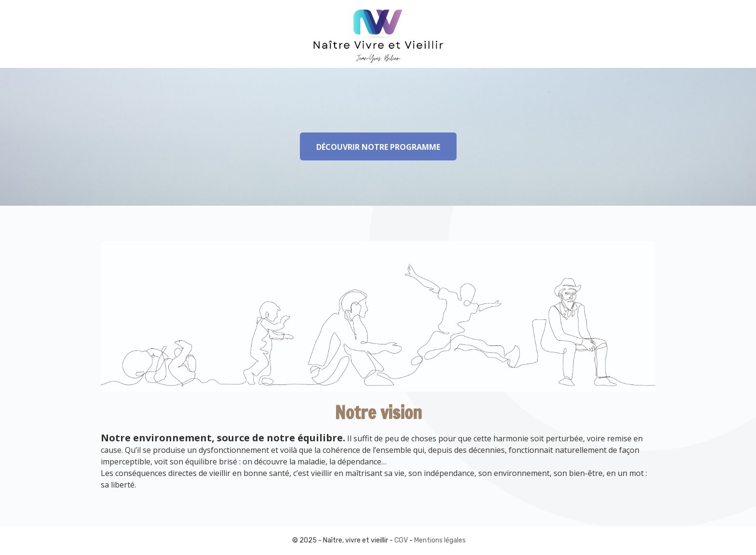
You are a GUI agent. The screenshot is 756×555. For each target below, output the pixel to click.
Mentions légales (440, 540)
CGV (401, 540)
